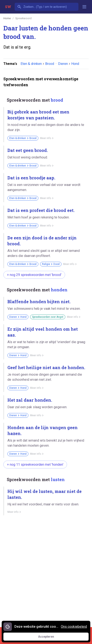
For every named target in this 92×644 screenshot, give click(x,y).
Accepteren (50, 638)
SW (8, 7)
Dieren (63, 64)
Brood (50, 64)
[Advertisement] (46, 570)
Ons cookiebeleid (74, 627)
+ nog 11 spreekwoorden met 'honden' (35, 465)
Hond (75, 64)
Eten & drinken (31, 64)
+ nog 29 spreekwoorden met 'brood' (34, 275)
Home (7, 18)
